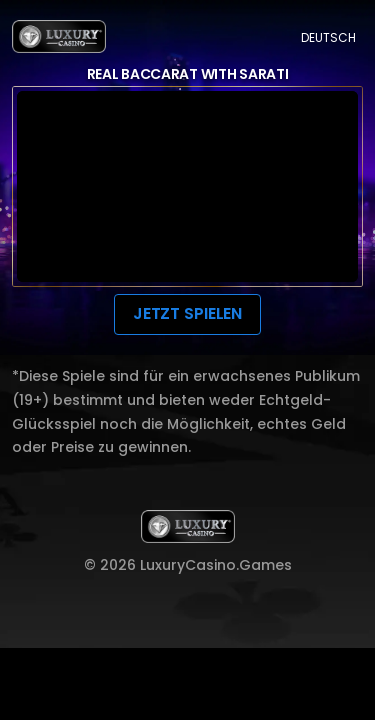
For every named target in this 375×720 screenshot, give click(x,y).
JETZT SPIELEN (187, 313)
